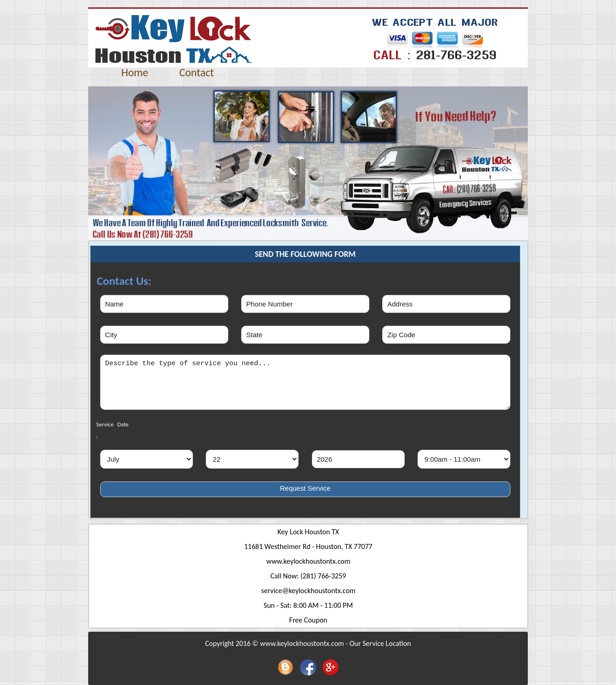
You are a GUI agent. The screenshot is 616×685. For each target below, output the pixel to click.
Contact (196, 72)
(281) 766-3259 (323, 576)
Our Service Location (380, 643)
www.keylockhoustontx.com (308, 561)
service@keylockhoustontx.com (308, 591)
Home (135, 72)
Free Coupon (308, 620)
